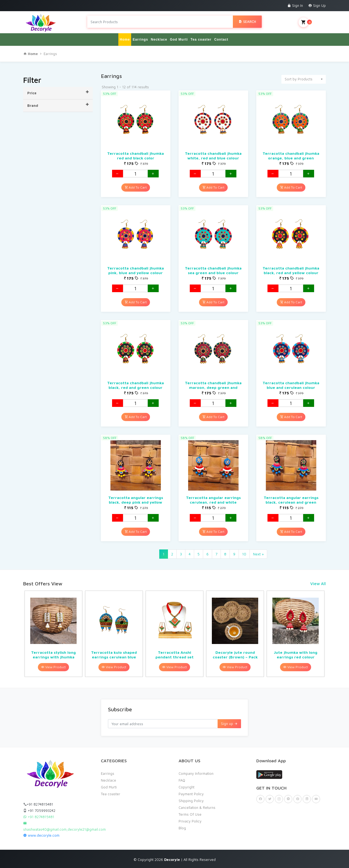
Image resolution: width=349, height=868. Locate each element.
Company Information (196, 773)
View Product (53, 667)
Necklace (159, 39)
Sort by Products (299, 79)
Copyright (186, 787)
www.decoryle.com (41, 835)
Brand (58, 105)
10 (244, 554)
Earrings (140, 39)
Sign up (229, 723)
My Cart (312, 22)
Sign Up (317, 5)
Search (247, 22)
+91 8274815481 (38, 804)
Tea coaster (201, 39)
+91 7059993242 (39, 810)
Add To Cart (136, 187)
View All (318, 583)
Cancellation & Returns (197, 807)
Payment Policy (191, 794)
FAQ (182, 780)
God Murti (179, 39)
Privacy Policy (190, 821)
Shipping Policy (191, 800)
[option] (53, 633)
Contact (221, 39)
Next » (258, 554)
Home (125, 39)
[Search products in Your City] (160, 22)
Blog (182, 828)
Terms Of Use (190, 814)
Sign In (295, 5)
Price (58, 92)
